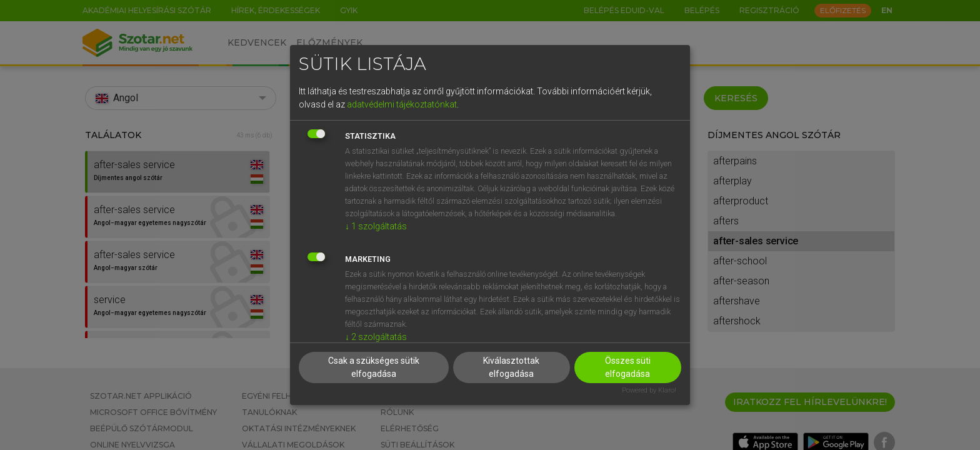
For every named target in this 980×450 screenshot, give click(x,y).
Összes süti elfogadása (628, 367)
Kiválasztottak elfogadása (511, 367)
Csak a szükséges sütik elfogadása (374, 367)
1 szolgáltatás (376, 226)
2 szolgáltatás (376, 337)
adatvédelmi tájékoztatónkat (402, 104)
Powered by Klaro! (649, 390)
